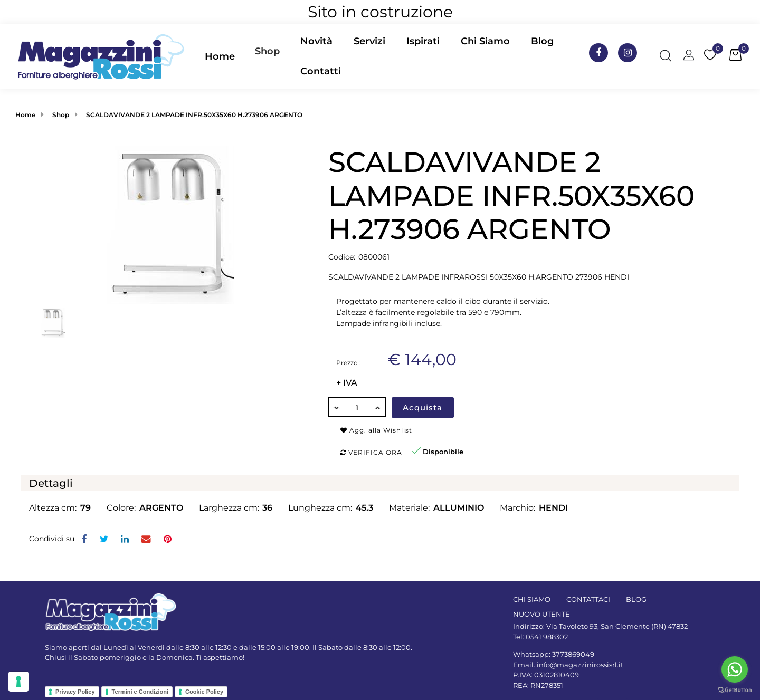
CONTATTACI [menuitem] (588, 599)
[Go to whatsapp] (735, 669)
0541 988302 (547, 637)
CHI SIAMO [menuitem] (532, 599)
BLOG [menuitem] (636, 599)
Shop (267, 51)
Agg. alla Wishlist (376, 430)
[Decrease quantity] (336, 407)
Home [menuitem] (220, 56)
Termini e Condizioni (140, 692)
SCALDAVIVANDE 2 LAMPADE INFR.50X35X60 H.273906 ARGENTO (194, 115)
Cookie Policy (204, 692)
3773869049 (573, 654)
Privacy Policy (75, 692)
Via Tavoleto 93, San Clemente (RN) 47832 (617, 626)
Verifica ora (371, 452)
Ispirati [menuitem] (423, 41)
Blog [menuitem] (542, 41)
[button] (170, 224)
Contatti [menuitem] (321, 71)
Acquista (422, 407)
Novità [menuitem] (316, 41)
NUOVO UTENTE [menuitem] (541, 614)
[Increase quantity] (378, 407)
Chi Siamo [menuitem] (485, 41)
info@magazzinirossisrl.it (580, 665)
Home (25, 115)
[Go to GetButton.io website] (735, 689)
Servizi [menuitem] (369, 41)
